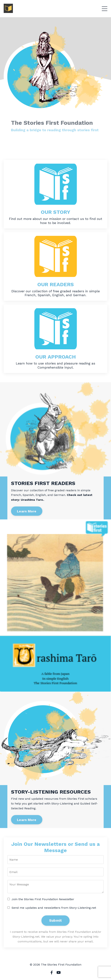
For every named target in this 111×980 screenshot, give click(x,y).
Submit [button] (56, 920)
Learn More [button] (27, 511)
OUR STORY (56, 212)
